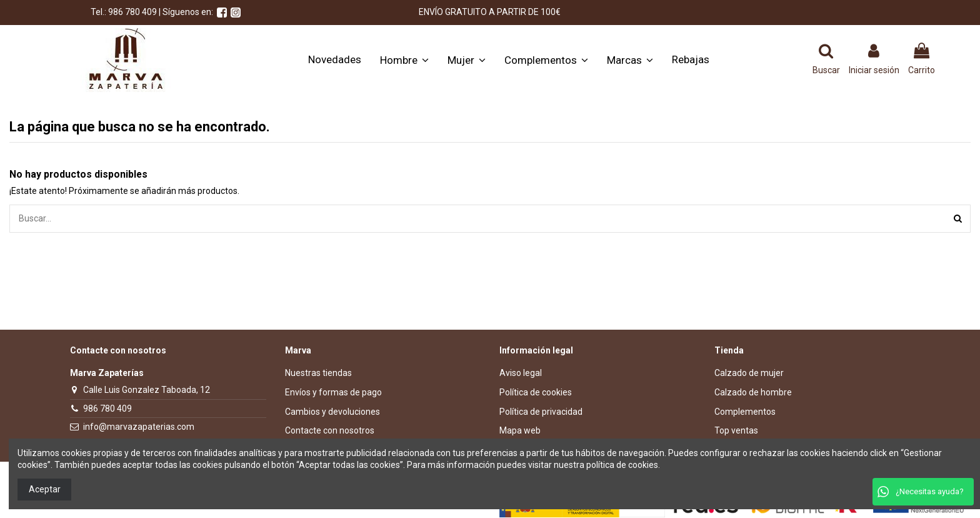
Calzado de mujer (749, 373)
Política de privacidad (541, 412)
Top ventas (736, 430)
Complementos (745, 412)
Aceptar (45, 489)
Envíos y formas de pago (333, 392)
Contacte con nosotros (330, 430)
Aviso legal (521, 373)
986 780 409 (107, 409)
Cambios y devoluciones (332, 412)
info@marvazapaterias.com (139, 427)
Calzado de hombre (753, 392)
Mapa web (520, 430)
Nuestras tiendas (318, 373)
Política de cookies (536, 392)
